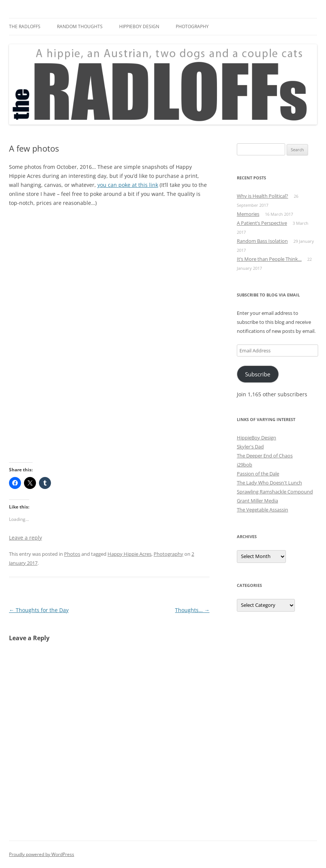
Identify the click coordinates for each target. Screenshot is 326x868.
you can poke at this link (128, 185)
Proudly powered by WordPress (42, 854)
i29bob (244, 465)
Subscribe (258, 374)
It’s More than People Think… (269, 259)
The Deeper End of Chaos (265, 456)
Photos (72, 554)
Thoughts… (192, 610)
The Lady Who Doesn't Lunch (269, 483)
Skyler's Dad (250, 447)
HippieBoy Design (139, 26)
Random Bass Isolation (262, 241)
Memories (248, 214)
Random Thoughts (80, 26)
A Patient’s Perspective (262, 223)
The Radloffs (25, 26)
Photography (192, 26)
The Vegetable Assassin (262, 510)
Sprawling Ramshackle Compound (275, 492)
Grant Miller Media (257, 501)
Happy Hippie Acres (129, 554)
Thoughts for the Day (39, 610)
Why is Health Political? (262, 196)
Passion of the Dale (258, 474)
